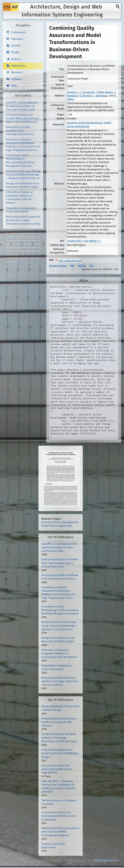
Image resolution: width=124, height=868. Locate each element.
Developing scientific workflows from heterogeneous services (20, 131)
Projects (16, 59)
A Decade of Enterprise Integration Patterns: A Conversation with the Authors (59, 654)
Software (16, 79)
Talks (14, 86)
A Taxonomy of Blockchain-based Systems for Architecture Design (60, 753)
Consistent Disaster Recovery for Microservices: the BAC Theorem (59, 722)
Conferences (19, 32)
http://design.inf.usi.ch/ (106, 861)
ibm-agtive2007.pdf (70, 261)
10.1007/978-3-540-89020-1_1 (84, 241)
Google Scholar (58, 266)
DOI (72, 266)
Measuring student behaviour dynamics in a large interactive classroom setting (23, 220)
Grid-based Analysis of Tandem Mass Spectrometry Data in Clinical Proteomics (22, 118)
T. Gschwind (87, 92)
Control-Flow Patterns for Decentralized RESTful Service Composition (59, 816)
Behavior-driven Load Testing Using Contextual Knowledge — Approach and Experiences (23, 175)
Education (17, 39)
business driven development (85, 123)
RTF (91, 266)
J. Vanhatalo (101, 96)
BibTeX (82, 266)
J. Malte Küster (104, 92)
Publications (19, 66)
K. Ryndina (86, 96)
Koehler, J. (73, 92)
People (15, 52)
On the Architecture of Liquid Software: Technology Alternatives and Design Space (59, 738)
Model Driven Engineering (56, 526)
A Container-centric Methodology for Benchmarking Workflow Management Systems (60, 610)
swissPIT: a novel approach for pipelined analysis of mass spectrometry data (22, 106)
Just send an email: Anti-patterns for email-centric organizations (57, 769)
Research (17, 72)
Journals (16, 46)
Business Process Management (60, 522)
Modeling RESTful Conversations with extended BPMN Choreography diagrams (60, 832)
